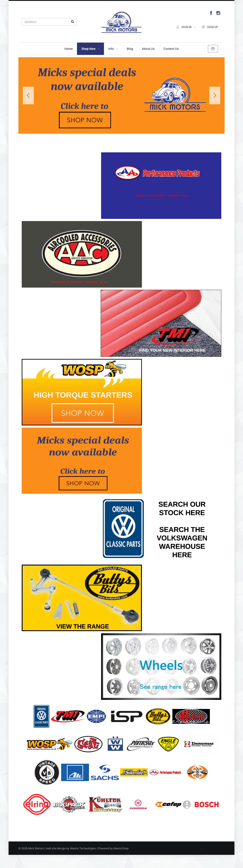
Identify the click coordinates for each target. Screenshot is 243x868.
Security (138, 861)
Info (113, 49)
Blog (130, 49)
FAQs (184, 861)
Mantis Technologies (83, 848)
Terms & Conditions (162, 861)
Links (198, 861)
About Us (148, 49)
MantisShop (121, 848)
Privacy (121, 861)
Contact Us (171, 49)
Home (69, 49)
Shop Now (90, 49)
